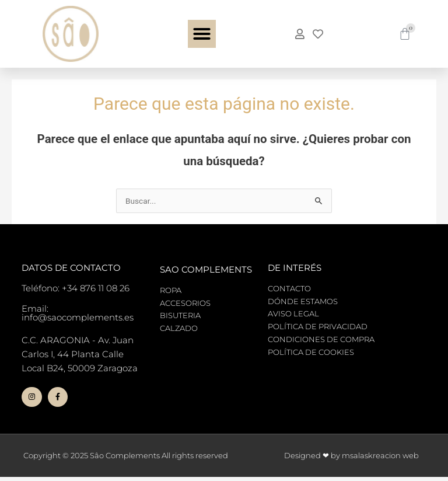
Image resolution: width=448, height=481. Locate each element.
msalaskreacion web (380, 459)
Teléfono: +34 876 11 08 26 (76, 288)
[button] (202, 34)
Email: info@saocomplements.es (78, 313)
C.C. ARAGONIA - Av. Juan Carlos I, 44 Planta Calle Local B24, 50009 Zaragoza (80, 354)
